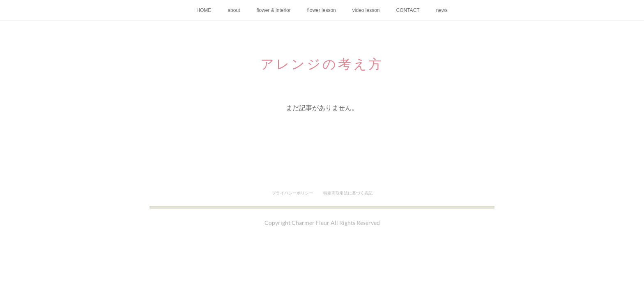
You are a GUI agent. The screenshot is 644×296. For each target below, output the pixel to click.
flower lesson (322, 10)
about (234, 10)
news (442, 10)
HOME (204, 10)
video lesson (366, 10)
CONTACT (408, 10)
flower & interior (273, 10)
